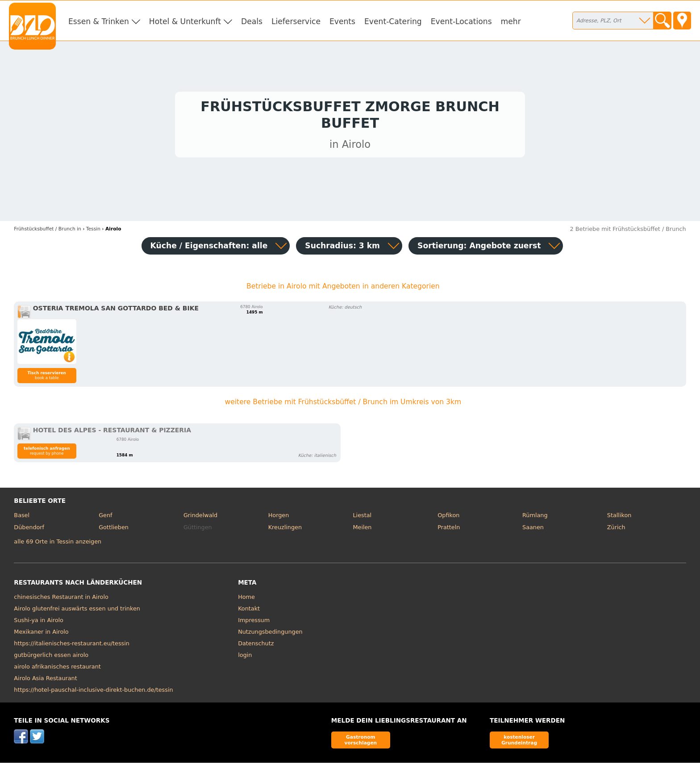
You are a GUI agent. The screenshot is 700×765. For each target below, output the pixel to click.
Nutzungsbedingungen (270, 634)
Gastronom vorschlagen (361, 742)
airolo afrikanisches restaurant (57, 669)
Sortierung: (479, 248)
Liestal (362, 517)
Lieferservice (296, 21)
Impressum (254, 622)
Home (246, 599)
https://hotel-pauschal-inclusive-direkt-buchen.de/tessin (93, 692)
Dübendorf (29, 530)
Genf (105, 517)
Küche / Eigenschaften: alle (209, 248)
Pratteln (449, 530)
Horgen (279, 517)
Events (342, 21)
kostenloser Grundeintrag (519, 742)
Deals (252, 21)
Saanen (533, 530)
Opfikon (448, 517)
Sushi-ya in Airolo (39, 622)
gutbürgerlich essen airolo (51, 657)
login (245, 657)
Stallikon (619, 517)
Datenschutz (256, 646)
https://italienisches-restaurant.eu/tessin (72, 646)
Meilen (362, 530)
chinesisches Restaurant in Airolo (61, 599)
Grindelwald (200, 517)
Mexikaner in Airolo (41, 634)
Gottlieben (114, 530)
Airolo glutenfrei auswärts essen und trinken (77, 611)
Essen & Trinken (99, 21)
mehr (511, 21)
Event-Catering (393, 21)
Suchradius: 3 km (342, 248)
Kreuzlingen (285, 530)
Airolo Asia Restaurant (45, 680)
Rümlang (535, 517)
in (47, 231)
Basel (22, 517)
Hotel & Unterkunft (185, 21)
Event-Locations (461, 21)
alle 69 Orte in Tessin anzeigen (58, 544)
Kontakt (249, 611)
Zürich (616, 530)
